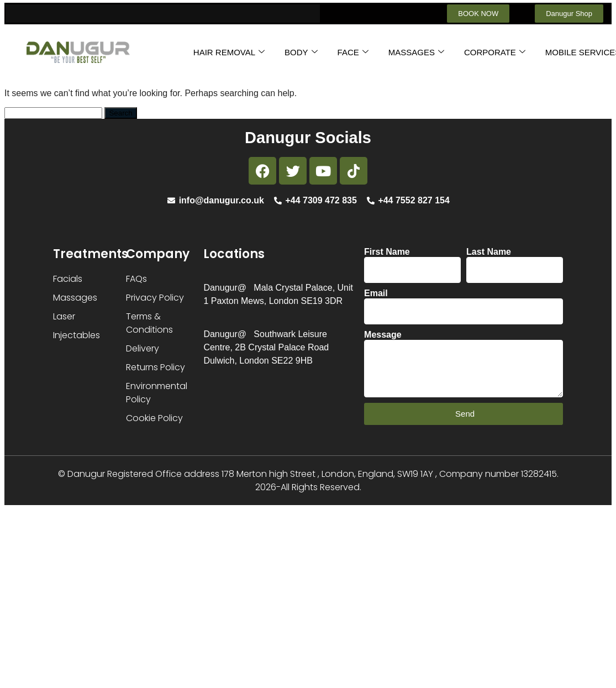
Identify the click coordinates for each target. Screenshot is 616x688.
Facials (68, 279)
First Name (387, 252)
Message (383, 335)
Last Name (489, 252)
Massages (75, 298)
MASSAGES (416, 52)
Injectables (77, 335)
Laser (64, 316)
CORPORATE (495, 52)
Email (376, 293)
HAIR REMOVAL (229, 52)
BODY (301, 52)
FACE (353, 52)
